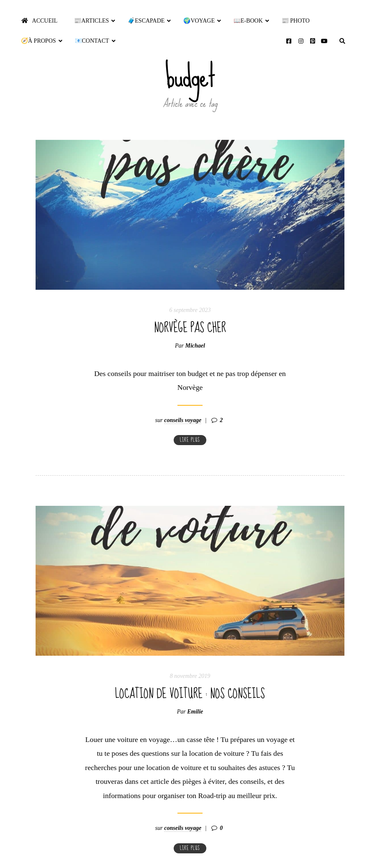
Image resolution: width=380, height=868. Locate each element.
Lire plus (190, 426)
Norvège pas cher (190, 328)
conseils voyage (183, 406)
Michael (195, 346)
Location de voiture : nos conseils (190, 680)
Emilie (195, 697)
